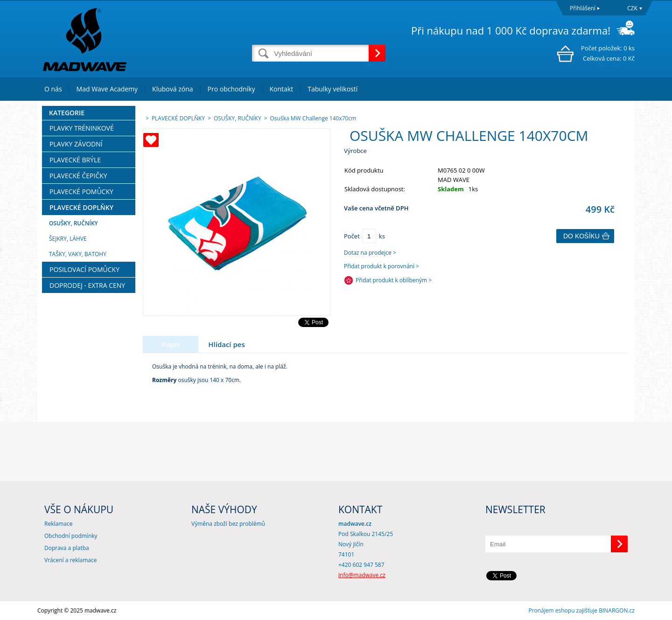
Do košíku (581, 236)
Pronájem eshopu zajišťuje (563, 610)
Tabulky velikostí (332, 89)
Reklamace (58, 524)
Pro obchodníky (231, 89)
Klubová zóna (172, 89)
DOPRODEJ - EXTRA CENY (87, 285)
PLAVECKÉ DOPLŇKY (81, 207)
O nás (53, 89)
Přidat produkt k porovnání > (381, 266)
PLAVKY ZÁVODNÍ (76, 144)
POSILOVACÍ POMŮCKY (84, 269)
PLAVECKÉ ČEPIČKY (78, 176)
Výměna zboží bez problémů (228, 524)
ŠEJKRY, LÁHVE (68, 239)
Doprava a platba (67, 548)
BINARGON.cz (617, 610)
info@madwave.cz (362, 575)
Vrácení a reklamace (70, 560)
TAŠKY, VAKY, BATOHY (78, 254)
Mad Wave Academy (107, 89)
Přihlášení (583, 8)
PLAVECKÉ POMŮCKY (81, 192)
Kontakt (282, 89)
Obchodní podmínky (71, 536)
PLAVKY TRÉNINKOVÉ (82, 128)
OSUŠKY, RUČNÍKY (73, 223)
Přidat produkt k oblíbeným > (394, 280)
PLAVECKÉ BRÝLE (75, 160)
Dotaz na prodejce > (370, 253)
